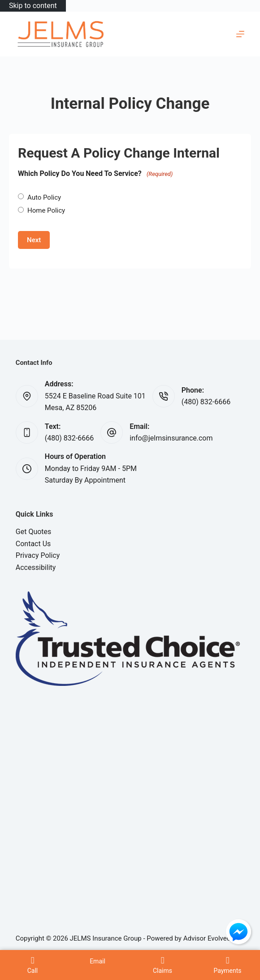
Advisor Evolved (207, 938)
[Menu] (240, 34)
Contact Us (33, 544)
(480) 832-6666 (206, 402)
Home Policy (46, 210)
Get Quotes (34, 532)
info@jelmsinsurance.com (171, 438)
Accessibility (36, 567)
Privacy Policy (38, 555)
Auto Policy (44, 197)
